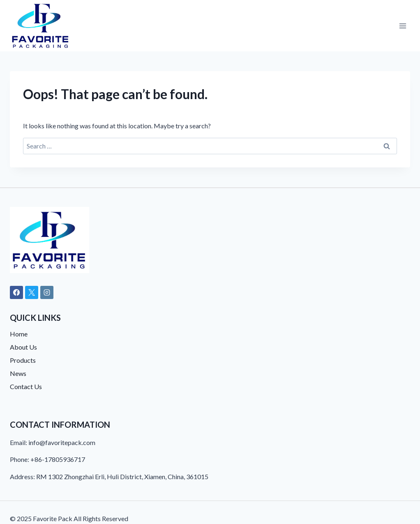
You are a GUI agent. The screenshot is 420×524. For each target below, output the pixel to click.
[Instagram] (47, 292)
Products (23, 360)
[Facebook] (16, 292)
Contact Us (26, 386)
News (18, 373)
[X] (32, 292)
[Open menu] (403, 26)
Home (19, 334)
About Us (23, 347)
